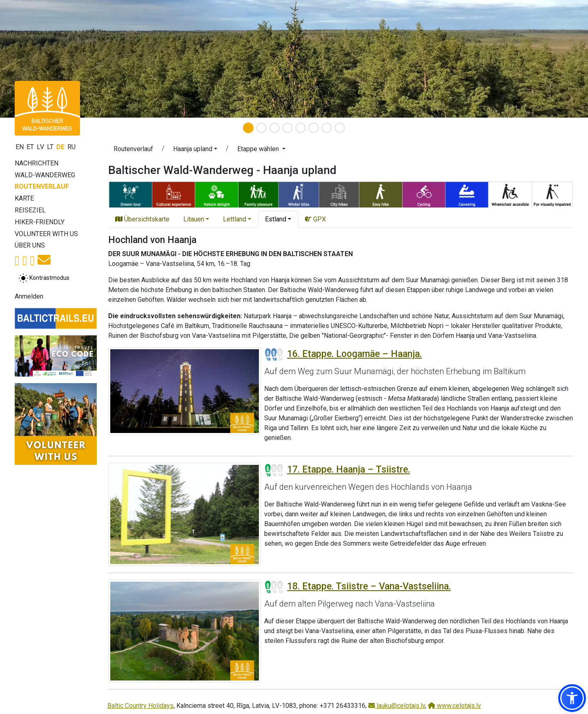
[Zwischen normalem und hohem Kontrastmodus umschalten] (44, 278)
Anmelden (29, 296)
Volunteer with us (46, 234)
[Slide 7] (327, 128)
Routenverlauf (42, 186)
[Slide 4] (287, 128)
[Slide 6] (314, 128)
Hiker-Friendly (40, 222)
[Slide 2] (261, 128)
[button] (195, 150)
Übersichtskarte (142, 219)
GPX (315, 219)
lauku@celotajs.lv (397, 706)
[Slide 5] (301, 128)
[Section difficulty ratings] (274, 355)
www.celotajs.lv (454, 706)
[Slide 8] (340, 128)
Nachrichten (37, 163)
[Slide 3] (274, 128)
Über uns (30, 245)
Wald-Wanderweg (45, 175)
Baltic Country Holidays (140, 706)
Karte (24, 198)
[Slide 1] (248, 128)
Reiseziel (30, 210)
